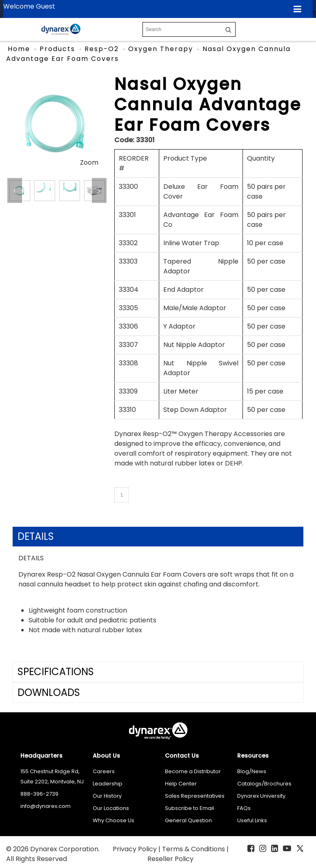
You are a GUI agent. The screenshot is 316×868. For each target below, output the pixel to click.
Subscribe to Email (189, 808)
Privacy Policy (136, 849)
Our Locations (111, 808)
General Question (188, 820)
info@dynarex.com (46, 806)
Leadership (108, 784)
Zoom (89, 162)
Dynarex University (261, 796)
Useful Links (252, 820)
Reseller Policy (170, 859)
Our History (107, 796)
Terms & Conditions (194, 849)
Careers (104, 771)
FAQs (244, 808)
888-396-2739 (39, 794)
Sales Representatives (195, 796)
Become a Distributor (193, 771)
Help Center (181, 784)
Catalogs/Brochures (264, 784)
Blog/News (252, 771)
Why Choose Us (113, 820)
